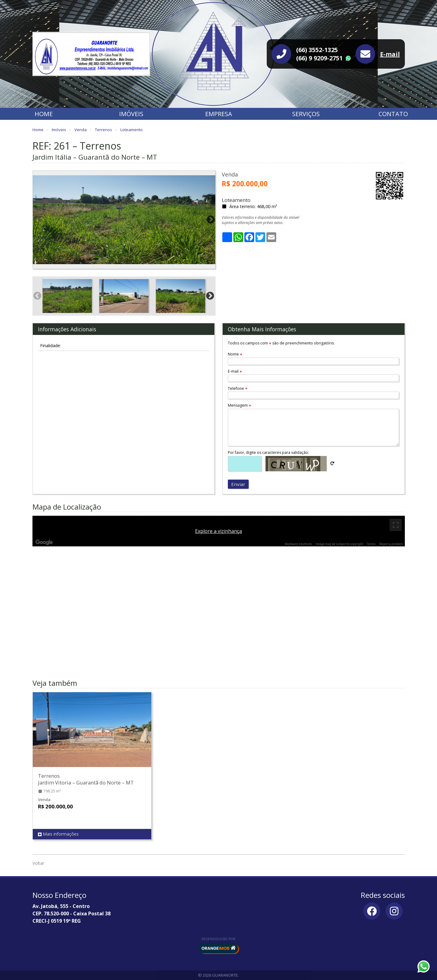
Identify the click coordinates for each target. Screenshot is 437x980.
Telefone (238, 388)
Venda (81, 130)
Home (44, 114)
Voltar (38, 863)
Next (211, 220)
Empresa (219, 114)
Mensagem (239, 405)
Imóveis (131, 114)
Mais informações (58, 834)
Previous (37, 220)
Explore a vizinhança (218, 531)
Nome (235, 354)
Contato (393, 114)
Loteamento (132, 130)
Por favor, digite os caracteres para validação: (268, 452)
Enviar (238, 484)
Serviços (306, 114)
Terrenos (104, 130)
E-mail (390, 54)
